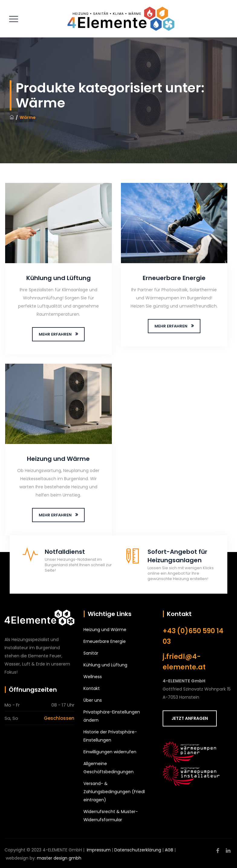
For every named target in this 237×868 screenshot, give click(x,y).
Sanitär (91, 653)
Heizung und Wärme (58, 459)
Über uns (93, 700)
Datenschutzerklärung (138, 850)
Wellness (93, 677)
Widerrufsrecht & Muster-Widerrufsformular (111, 816)
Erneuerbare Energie (174, 278)
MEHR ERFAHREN (55, 334)
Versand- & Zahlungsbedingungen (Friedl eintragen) (114, 792)
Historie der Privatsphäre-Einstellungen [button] (110, 736)
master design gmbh (59, 858)
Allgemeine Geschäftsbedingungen (109, 768)
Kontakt (92, 688)
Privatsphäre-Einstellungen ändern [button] (112, 716)
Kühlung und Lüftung (58, 278)
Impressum (99, 850)
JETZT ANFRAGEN (190, 718)
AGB (169, 850)
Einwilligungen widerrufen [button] (110, 752)
